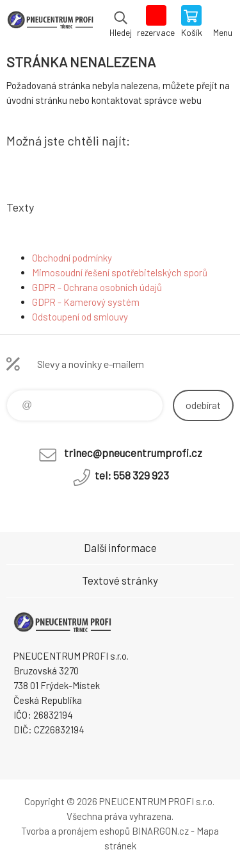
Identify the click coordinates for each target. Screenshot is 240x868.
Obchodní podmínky (72, 258)
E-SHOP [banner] (50, 22)
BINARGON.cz (160, 831)
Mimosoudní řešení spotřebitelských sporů (120, 272)
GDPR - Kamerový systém (86, 302)
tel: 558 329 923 (132, 475)
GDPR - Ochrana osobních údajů (97, 287)
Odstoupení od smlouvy (80, 317)
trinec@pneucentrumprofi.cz (133, 453)
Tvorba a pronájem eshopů (76, 831)
